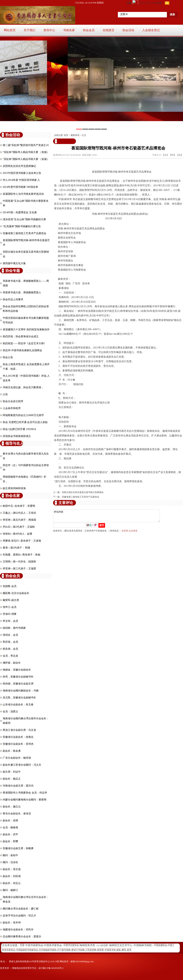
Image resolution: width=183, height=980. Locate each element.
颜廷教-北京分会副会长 (16, 593)
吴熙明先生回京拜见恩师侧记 (19, 166)
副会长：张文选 (12, 869)
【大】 (180, 155)
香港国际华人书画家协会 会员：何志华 (25, 793)
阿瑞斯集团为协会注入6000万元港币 (23, 415)
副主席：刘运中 (12, 772)
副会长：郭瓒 (10, 841)
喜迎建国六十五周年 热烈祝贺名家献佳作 (26, 330)
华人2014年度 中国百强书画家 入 (21, 180)
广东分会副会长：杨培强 (17, 758)
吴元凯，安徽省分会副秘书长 (19, 698)
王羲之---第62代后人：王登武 (19, 513)
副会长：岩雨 (10, 821)
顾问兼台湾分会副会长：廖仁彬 (21, 909)
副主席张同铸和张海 (14, 488)
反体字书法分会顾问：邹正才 (19, 916)
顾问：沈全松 (10, 862)
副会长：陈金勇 (12, 751)
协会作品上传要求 (13, 299)
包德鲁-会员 (10, 586)
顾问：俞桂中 (10, 855)
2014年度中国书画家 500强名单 (20, 187)
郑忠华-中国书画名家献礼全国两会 (22, 350)
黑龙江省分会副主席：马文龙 (19, 730)
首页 (66, 135)
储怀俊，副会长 (12, 663)
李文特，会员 (10, 621)
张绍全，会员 (10, 635)
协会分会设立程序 (13, 401)
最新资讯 (75, 135)
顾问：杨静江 (10, 890)
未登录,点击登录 (129, 533)
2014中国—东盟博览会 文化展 (20, 212)
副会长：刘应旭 (12, 876)
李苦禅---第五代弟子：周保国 (19, 520)
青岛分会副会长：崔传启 (17, 814)
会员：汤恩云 (10, 712)
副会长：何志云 (12, 883)
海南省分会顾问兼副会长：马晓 (21, 691)
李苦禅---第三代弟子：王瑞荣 (19, 569)
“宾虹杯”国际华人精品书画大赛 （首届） (26, 152)
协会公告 (8, 357)
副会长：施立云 (12, 807)
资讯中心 (49, 30)
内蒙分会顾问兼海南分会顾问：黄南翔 (25, 800)
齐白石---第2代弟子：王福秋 (19, 527)
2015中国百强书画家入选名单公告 (22, 173)
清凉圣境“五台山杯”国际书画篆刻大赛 (24, 219)
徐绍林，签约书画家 (14, 628)
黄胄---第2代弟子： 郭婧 (17, 548)
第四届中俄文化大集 (14, 263)
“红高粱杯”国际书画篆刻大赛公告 (22, 226)
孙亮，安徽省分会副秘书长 (18, 677)
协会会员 (89, 30)
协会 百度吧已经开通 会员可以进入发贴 (25, 422)
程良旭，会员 (10, 649)
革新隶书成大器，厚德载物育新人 (22, 292)
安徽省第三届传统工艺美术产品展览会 (25, 233)
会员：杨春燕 (10, 827)
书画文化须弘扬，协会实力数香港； (23, 387)
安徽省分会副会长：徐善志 (18, 737)
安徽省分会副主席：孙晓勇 (18, 848)
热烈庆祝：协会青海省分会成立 (21, 336)
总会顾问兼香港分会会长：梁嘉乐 (22, 936)
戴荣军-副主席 (11, 600)
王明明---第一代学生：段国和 (19, 562)
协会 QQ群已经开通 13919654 (19, 429)
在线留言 (109, 30)
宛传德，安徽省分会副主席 (18, 684)
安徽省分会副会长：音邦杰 (18, 744)
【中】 (173, 155)
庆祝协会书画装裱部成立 (17, 436)
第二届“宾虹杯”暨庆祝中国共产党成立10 (26, 145)
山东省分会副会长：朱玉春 (18, 705)
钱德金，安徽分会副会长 (17, 670)
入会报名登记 (151, 30)
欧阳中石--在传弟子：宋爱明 (19, 506)
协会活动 (128, 30)
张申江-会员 (10, 607)
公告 (5, 394)
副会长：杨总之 (12, 779)
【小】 (165, 155)
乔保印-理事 (10, 614)
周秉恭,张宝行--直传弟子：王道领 (22, 541)
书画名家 (69, 30)
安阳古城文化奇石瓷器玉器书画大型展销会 (83, 492)
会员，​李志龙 (10, 656)
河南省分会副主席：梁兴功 (18, 786)
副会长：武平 (10, 834)
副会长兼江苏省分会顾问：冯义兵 (22, 765)
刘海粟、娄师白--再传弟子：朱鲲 (22, 555)
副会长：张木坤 (12, 923)
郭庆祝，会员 (10, 642)
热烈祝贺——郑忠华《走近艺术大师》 (25, 343)
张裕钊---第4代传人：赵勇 (17, 534)
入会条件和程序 (12, 408)
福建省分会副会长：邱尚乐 (18, 930)
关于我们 (29, 30)
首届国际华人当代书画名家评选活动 (23, 194)
